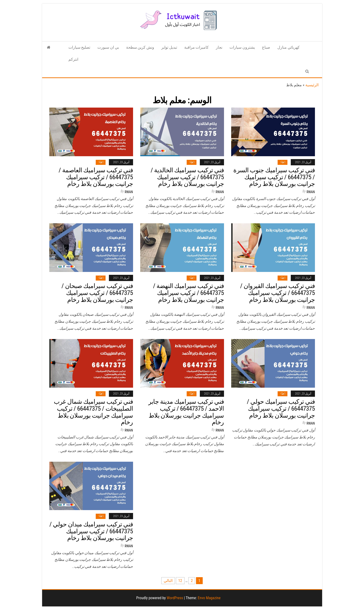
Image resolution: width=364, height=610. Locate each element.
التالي (168, 581)
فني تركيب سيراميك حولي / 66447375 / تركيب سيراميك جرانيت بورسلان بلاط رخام (281, 408)
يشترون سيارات (242, 47)
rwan (129, 192)
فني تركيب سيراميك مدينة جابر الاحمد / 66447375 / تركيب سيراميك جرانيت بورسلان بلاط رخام (186, 412)
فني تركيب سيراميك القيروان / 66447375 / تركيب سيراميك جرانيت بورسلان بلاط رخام (278, 293)
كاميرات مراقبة (197, 47)
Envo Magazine (209, 598)
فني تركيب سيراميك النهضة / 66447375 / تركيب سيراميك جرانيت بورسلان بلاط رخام (189, 293)
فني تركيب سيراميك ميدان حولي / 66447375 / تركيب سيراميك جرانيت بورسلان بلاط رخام (91, 531)
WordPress (175, 598)
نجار (219, 47)
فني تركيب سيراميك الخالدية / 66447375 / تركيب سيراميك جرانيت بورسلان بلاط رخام (187, 177)
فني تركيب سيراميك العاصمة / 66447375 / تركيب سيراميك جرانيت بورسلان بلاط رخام (96, 177)
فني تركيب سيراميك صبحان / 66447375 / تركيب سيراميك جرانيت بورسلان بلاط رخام (97, 293)
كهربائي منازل (288, 47)
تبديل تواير (169, 47)
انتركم (73, 59)
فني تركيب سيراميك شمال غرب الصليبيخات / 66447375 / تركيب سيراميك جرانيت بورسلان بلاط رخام (93, 412)
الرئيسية (312, 85)
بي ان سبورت (108, 47)
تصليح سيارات (79, 47)
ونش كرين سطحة (140, 47)
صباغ (266, 47)
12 (180, 581)
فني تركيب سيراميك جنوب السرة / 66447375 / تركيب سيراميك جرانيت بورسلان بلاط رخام (274, 177)
